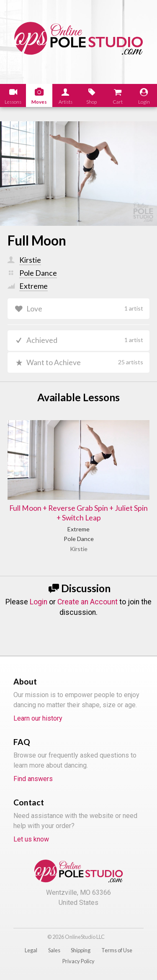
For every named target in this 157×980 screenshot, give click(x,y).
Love (85, 309)
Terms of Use (117, 950)
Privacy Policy (78, 961)
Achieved (85, 340)
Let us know (31, 839)
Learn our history (38, 718)
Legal (31, 950)
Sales (54, 950)
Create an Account (88, 602)
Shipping (81, 950)
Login (39, 602)
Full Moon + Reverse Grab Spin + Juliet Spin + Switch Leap (78, 513)
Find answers (33, 779)
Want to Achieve (85, 362)
